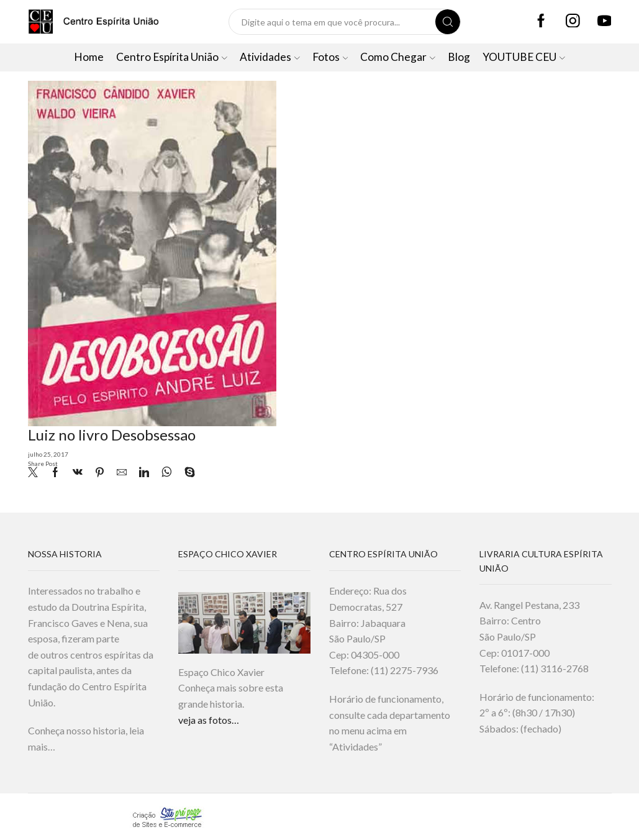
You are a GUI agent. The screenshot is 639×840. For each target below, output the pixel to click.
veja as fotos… (209, 720)
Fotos (330, 57)
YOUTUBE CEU (524, 57)
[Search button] (448, 22)
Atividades (270, 57)
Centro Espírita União (172, 57)
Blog (459, 57)
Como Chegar (398, 57)
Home (89, 57)
